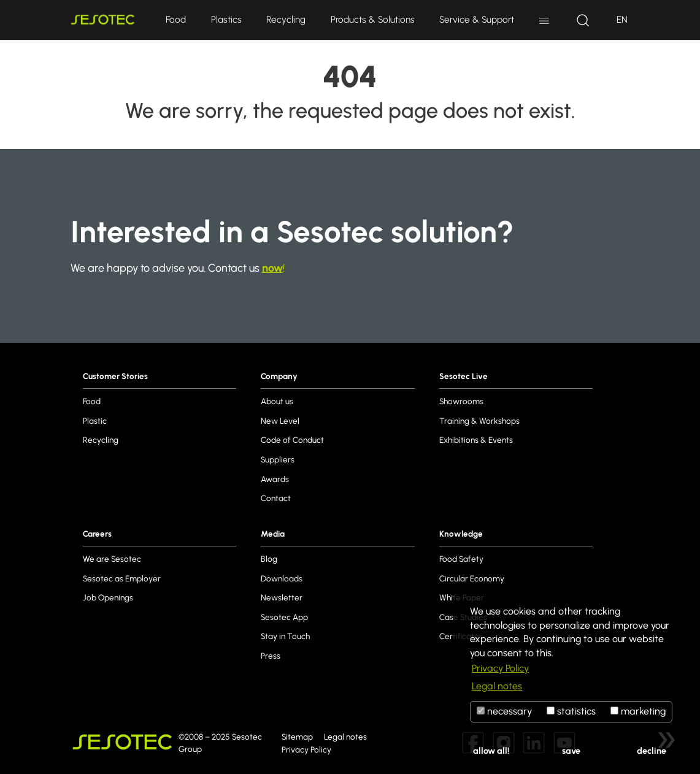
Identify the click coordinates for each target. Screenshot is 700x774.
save (571, 751)
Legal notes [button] (497, 686)
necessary (504, 711)
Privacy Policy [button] (500, 668)
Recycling (286, 19)
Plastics (226, 19)
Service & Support (477, 19)
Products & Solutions (373, 19)
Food (176, 19)
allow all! (491, 751)
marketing (638, 711)
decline (652, 751)
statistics (571, 711)
